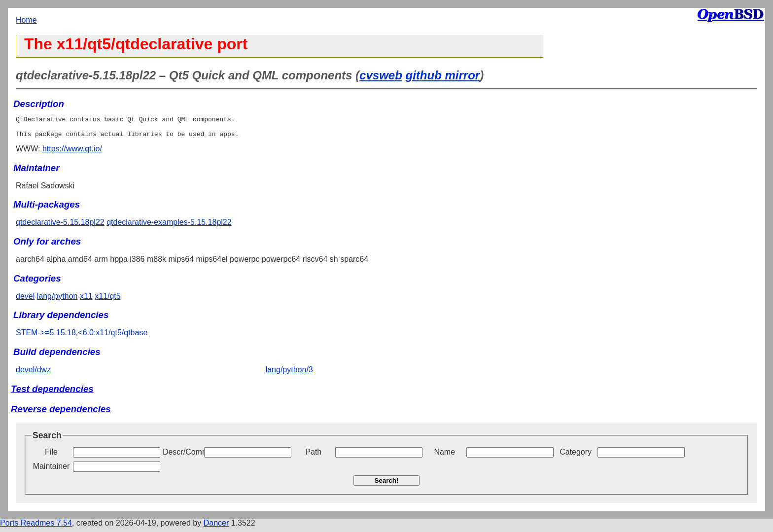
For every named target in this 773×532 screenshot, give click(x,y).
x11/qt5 (107, 301)
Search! (387, 485)
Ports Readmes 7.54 (36, 527)
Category (576, 456)
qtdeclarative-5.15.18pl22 (60, 227)
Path (313, 456)
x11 (86, 301)
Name (444, 456)
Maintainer (52, 471)
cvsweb (381, 75)
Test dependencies (52, 393)
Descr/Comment (182, 456)
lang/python (57, 301)
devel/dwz (33, 374)
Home (26, 20)
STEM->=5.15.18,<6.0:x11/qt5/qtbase (82, 337)
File (51, 456)
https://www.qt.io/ (72, 153)
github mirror (443, 75)
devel (25, 301)
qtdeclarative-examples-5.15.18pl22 (169, 227)
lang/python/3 (289, 374)
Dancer (216, 527)
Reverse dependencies (61, 413)
